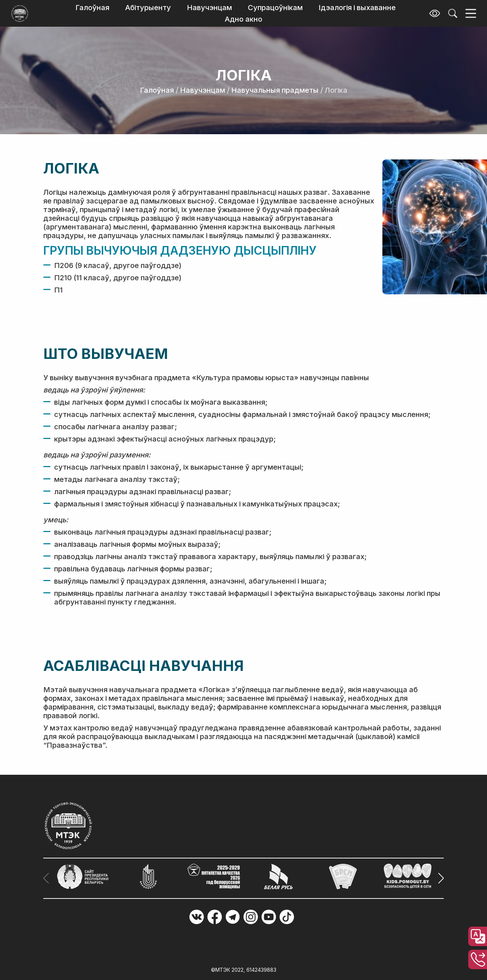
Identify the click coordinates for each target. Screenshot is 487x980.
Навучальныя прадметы (275, 90)
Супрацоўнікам (275, 8)
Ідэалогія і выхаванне (357, 8)
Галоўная (92, 8)
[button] (439, 878)
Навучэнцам (209, 8)
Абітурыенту (148, 8)
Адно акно (243, 19)
